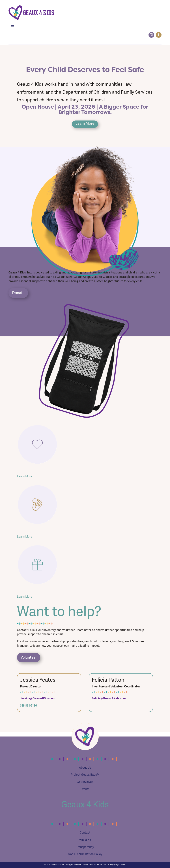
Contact (85, 833)
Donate (18, 293)
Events (85, 789)
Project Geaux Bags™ (85, 775)
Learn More (85, 123)
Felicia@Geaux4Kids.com (109, 698)
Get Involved (85, 782)
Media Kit (85, 840)
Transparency (85, 847)
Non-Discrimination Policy (85, 854)
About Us (85, 768)
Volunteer (29, 657)
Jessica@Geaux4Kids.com (38, 698)
